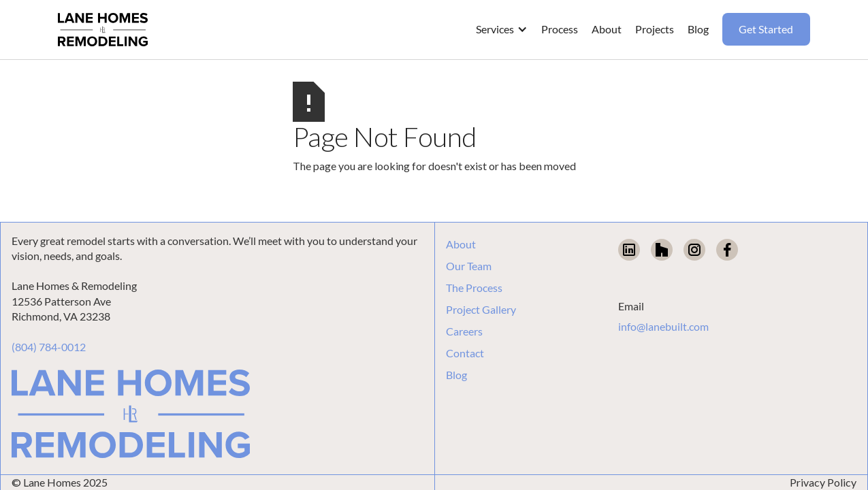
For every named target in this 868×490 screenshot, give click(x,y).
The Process (474, 288)
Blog (456, 375)
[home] (103, 30)
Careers (464, 331)
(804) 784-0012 (49, 347)
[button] (502, 29)
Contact (465, 353)
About (461, 244)
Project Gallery (481, 310)
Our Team (469, 266)
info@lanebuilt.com (663, 326)
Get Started (766, 29)
